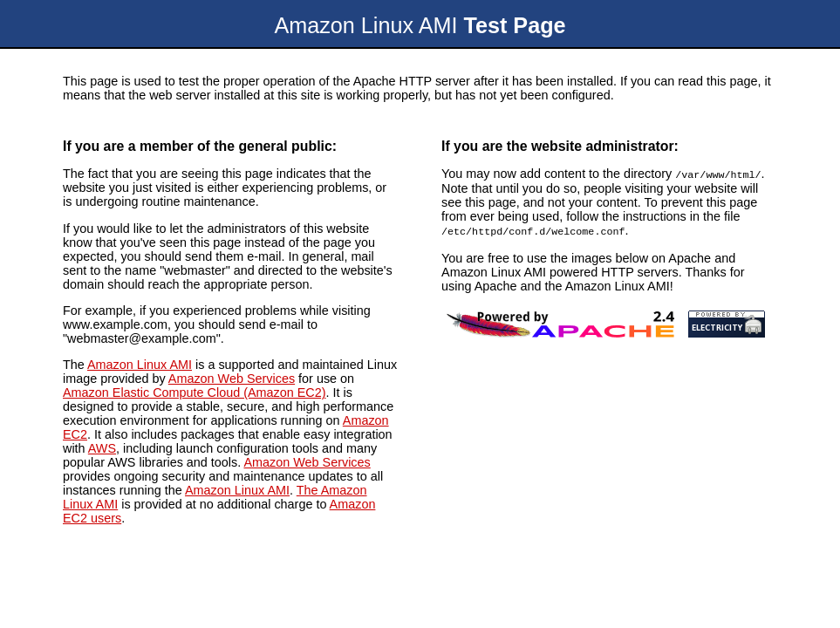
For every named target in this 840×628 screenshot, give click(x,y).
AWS (102, 448)
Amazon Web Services (232, 379)
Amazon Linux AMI (140, 365)
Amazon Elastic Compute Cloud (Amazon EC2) (195, 392)
